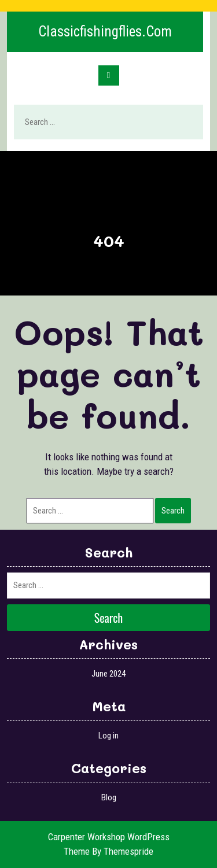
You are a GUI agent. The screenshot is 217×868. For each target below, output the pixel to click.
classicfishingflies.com (105, 32)
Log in (108, 736)
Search (181, 123)
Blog (109, 797)
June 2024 (108, 674)
